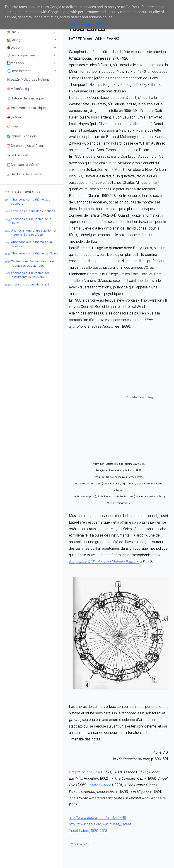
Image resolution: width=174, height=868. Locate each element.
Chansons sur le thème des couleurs (30, 201)
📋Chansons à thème (23, 165)
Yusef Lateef (79, 844)
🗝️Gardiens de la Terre (24, 174)
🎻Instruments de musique (26, 108)
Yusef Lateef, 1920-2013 (88, 831)
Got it (101, 25)
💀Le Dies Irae (18, 155)
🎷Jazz (12, 127)
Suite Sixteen (100, 785)
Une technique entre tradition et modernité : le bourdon (34, 232)
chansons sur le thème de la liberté (31, 221)
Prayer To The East (85, 772)
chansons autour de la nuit (30, 284)
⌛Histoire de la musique (25, 98)
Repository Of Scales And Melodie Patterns (104, 562)
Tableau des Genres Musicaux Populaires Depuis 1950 (33, 263)
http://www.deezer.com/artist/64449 (98, 818)
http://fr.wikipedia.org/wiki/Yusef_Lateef (100, 824)
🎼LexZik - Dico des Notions (28, 79)
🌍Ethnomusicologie (22, 136)
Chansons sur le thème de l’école (35, 253)
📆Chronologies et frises (25, 146)
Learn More (80, 25)
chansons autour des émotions (33, 211)
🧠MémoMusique (20, 89)
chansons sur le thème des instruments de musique (30, 275)
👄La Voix (14, 117)
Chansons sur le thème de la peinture (31, 244)
